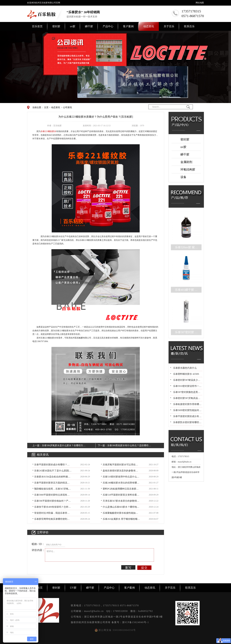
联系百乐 (189, 26)
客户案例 (128, 26)
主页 (46, 107)
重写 (128, 568)
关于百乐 (169, 26)
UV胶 (73, 588)
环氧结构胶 (188, 169)
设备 (183, 177)
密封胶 (56, 26)
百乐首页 (37, 26)
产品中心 (108, 26)
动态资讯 (149, 26)
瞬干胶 (89, 26)
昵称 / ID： (38, 544)
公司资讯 (67, 107)
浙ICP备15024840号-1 (136, 622)
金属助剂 (186, 162)
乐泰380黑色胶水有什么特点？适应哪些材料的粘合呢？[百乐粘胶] (129, 446)
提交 (144, 568)
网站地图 (200, 3)
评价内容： (38, 550)
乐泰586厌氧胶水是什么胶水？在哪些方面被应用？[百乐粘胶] (64, 446)
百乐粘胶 (79, 338)
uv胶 (73, 26)
